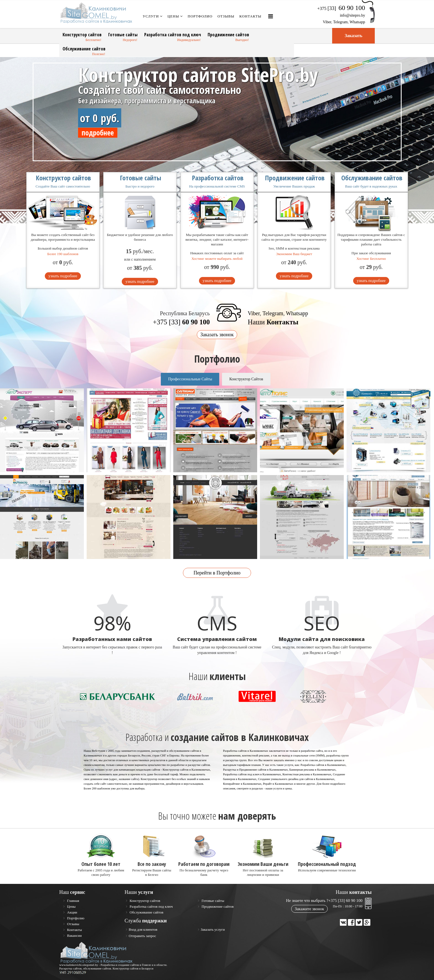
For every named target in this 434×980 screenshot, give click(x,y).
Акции (72, 912)
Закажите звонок (309, 909)
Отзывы (226, 16)
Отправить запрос (142, 936)
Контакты (250, 16)
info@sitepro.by (352, 15)
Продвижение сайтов (228, 35)
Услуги (151, 16)
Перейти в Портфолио (217, 573)
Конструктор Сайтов (246, 379)
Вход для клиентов (143, 929)
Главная (73, 901)
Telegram (341, 22)
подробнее (98, 133)
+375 (341, 8)
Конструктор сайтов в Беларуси (133, 968)
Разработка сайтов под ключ (173, 35)
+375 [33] (181, 322)
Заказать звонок (217, 335)
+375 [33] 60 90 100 (345, 901)
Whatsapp (357, 22)
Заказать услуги (213, 929)
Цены (173, 16)
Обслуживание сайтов (84, 49)
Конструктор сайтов (82, 35)
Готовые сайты (123, 35)
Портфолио (200, 16)
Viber (327, 22)
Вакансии (74, 936)
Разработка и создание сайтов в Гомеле (126, 965)
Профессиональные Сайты (190, 379)
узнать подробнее (63, 276)
